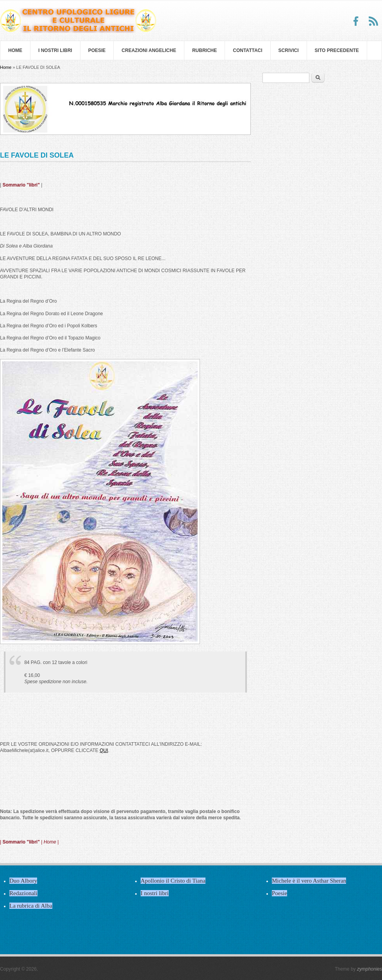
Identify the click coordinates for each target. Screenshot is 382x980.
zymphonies (370, 969)
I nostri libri (55, 50)
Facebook (356, 21)
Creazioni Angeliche (149, 50)
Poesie (97, 50)
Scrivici (289, 50)
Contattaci (247, 50)
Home (15, 50)
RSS (373, 21)
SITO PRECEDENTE (337, 50)
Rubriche (204, 50)
